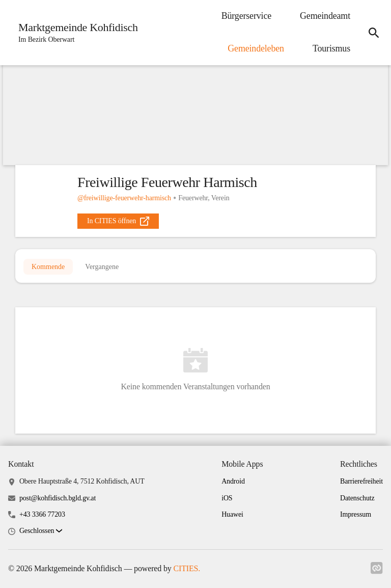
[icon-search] (374, 33)
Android (233, 481)
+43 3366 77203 (42, 514)
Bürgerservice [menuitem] (246, 16)
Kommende (48, 267)
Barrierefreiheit (361, 481)
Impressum (356, 514)
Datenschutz (357, 498)
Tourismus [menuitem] (331, 48)
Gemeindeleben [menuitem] (256, 48)
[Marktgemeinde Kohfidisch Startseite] (75, 33)
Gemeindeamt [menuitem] (325, 16)
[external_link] (118, 221)
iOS (227, 498)
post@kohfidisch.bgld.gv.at (58, 498)
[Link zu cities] (377, 571)
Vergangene (102, 267)
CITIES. (187, 568)
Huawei (232, 514)
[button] (41, 531)
